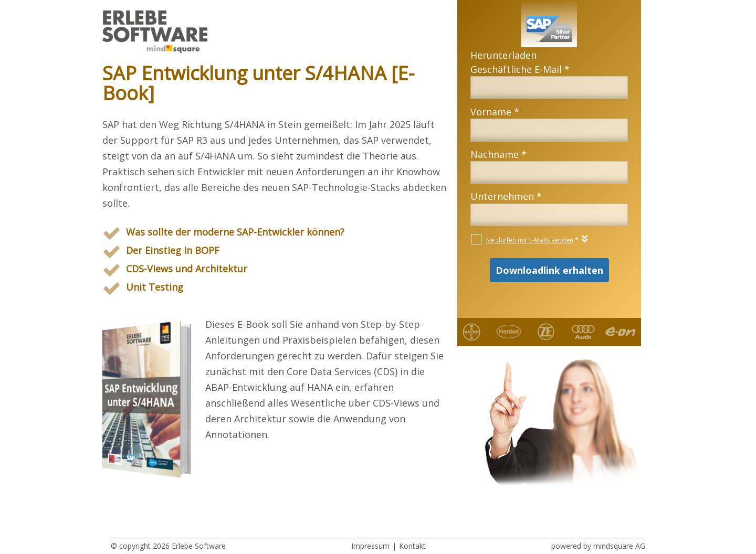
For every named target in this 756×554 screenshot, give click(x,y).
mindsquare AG (619, 546)
